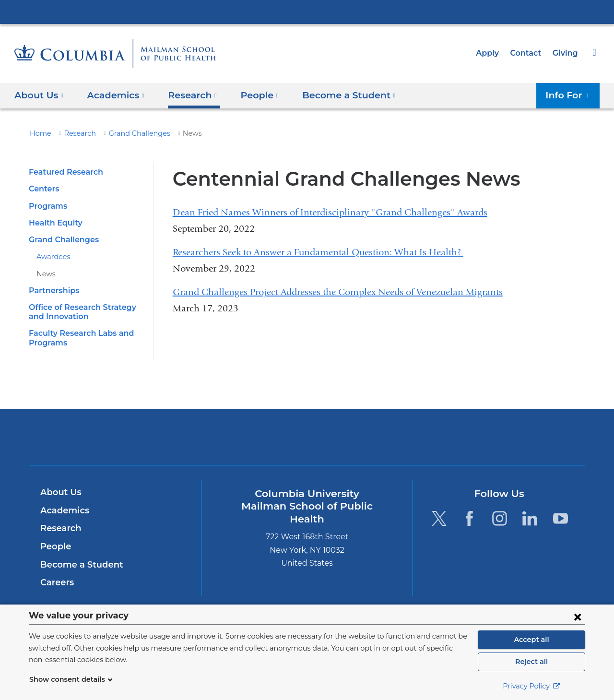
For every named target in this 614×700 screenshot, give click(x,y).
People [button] (251, 95)
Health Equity (53, 223)
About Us (59, 492)
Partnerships (52, 291)
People (54, 546)
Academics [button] (112, 95)
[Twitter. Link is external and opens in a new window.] (439, 518)
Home (39, 133)
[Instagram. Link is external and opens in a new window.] (500, 518)
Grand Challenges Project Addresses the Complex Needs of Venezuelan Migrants (338, 292)
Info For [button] (570, 95)
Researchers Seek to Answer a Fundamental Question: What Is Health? (318, 252)
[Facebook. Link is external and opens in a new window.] (469, 518)
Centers (43, 189)
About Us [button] (39, 95)
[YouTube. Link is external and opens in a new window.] (561, 518)
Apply (492, 53)
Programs (47, 206)
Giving (566, 53)
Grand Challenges (131, 133)
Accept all (531, 640)
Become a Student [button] (335, 95)
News (45, 274)
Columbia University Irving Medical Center (307, 12)
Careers (56, 582)
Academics (63, 510)
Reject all (531, 662)
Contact (528, 53)
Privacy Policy (531, 686)
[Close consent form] (578, 617)
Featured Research (63, 172)
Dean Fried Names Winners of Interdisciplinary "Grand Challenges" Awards (330, 212)
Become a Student (78, 565)
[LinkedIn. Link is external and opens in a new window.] (530, 518)
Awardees (52, 257)
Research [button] (187, 95)
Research (76, 133)
